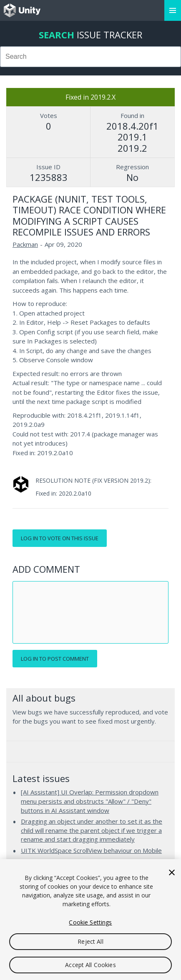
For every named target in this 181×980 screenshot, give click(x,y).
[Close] (172, 872)
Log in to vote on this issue (60, 538)
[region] (90, 920)
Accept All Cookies (90, 965)
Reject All (90, 941)
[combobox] (90, 57)
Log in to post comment (55, 659)
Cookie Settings (90, 922)
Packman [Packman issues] (25, 244)
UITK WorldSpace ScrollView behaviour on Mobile (91, 850)
